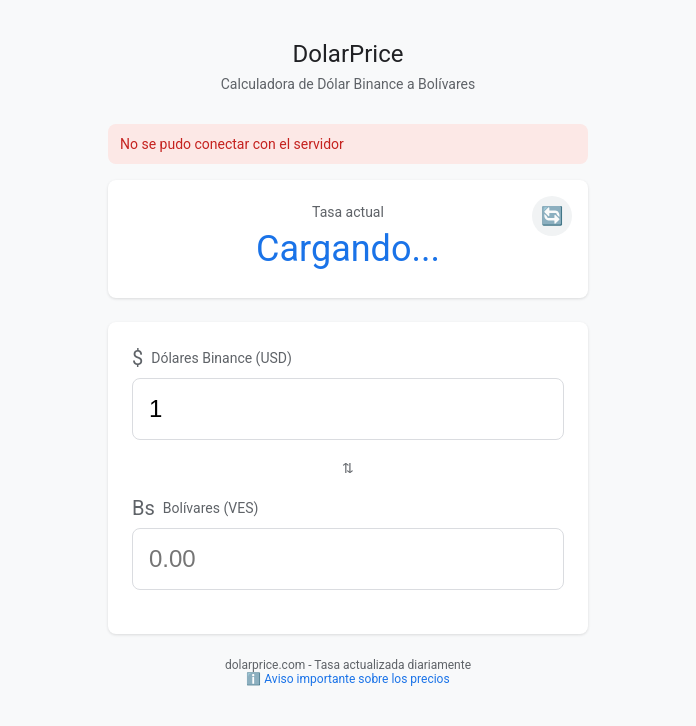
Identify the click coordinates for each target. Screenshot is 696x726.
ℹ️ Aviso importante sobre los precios (347, 679)
